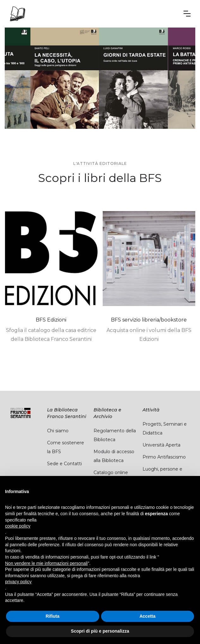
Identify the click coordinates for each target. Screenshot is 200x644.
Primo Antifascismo (164, 457)
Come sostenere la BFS (66, 447)
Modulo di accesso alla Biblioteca (114, 456)
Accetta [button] (147, 616)
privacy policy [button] (18, 582)
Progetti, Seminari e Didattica (165, 428)
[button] (187, 14)
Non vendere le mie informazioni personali (46, 563)
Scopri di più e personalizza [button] (100, 631)
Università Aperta (161, 445)
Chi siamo (58, 431)
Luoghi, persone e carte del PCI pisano (165, 473)
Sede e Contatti (64, 464)
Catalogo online (111, 472)
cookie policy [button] (18, 526)
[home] (17, 14)
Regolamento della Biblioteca (115, 435)
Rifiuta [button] (52, 616)
